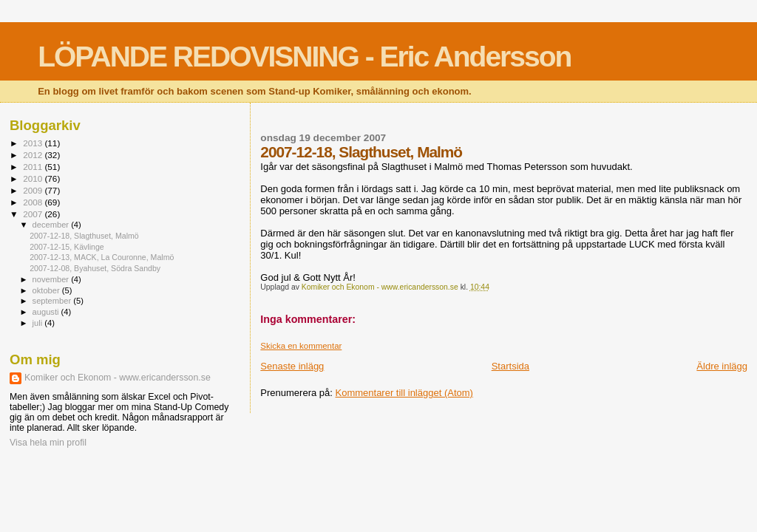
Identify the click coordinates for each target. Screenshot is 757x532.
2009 (34, 190)
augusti (47, 312)
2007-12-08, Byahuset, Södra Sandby (95, 268)
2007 (34, 214)
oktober (47, 290)
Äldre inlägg (722, 366)
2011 (34, 167)
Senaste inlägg (292, 366)
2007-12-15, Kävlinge (67, 247)
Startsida (510, 366)
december (52, 225)
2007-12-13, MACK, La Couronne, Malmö (102, 257)
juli (39, 323)
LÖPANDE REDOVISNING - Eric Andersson (304, 57)
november (52, 279)
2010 (34, 178)
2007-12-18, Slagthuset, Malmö (84, 236)
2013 (34, 143)
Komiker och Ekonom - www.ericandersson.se (118, 378)
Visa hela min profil (48, 443)
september (53, 301)
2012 (34, 155)
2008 (34, 202)
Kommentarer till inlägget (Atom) (404, 393)
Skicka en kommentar (301, 346)
